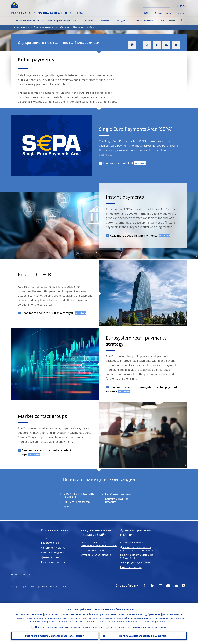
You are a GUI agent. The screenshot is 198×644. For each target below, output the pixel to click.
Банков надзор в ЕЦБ (172, 21)
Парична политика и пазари (27, 21)
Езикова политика (131, 567)
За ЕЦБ (147, 13)
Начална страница (20, 27)
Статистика (88, 21)
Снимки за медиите (53, 552)
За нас (45, 538)
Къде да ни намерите (54, 562)
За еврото (105, 21)
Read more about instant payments (133, 235)
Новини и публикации (144, 21)
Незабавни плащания (118, 494)
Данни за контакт (51, 557)
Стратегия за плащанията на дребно (79, 495)
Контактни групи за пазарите (117, 500)
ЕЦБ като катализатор (77, 502)
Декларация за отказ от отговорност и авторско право (99, 544)
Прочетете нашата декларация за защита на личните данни (69, 627)
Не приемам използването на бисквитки (143, 636)
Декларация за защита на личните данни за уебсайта (136, 549)
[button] (177, 6)
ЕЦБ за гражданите (163, 13)
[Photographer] (196, 256)
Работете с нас (50, 543)
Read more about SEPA (118, 163)
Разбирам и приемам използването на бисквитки (55, 636)
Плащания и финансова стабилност (61, 21)
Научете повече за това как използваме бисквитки (138, 627)
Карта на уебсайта (22, 575)
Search (172, 6)
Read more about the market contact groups (45, 452)
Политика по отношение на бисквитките (137, 556)
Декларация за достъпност (136, 562)
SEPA (67, 507)
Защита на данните (132, 542)
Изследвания (122, 21)
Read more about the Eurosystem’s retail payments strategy (142, 389)
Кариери (181, 13)
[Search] (156, 6)
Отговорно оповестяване (96, 555)
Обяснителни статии (53, 548)
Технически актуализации (96, 550)
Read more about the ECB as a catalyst (47, 313)
